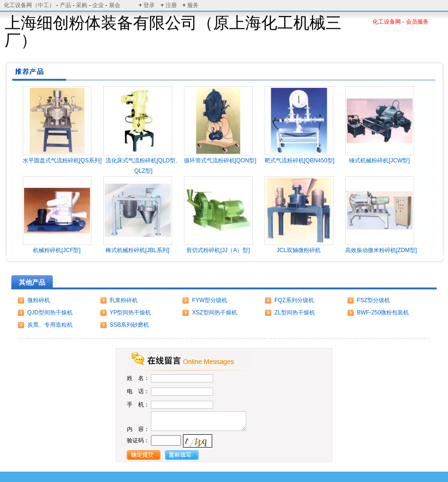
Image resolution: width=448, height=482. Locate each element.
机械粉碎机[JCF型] (57, 250)
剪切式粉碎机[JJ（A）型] (218, 250)
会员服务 (417, 22)
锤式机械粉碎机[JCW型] (379, 161)
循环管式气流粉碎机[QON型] (220, 161)
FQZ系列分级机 (294, 300)
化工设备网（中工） (29, 5)
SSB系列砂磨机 (129, 325)
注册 (171, 5)
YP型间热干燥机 (130, 313)
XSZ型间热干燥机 (214, 313)
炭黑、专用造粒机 (50, 325)
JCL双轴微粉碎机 (299, 250)
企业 (98, 5)
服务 (193, 5)
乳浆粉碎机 (124, 300)
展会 (115, 5)
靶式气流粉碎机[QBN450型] (300, 161)
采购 (82, 5)
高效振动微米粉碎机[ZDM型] (381, 250)
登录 (149, 5)
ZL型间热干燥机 (295, 313)
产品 (66, 5)
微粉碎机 (39, 300)
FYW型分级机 (210, 300)
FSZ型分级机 (374, 300)
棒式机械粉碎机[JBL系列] (137, 250)
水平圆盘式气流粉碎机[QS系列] (62, 161)
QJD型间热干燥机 (50, 313)
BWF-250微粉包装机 (383, 313)
